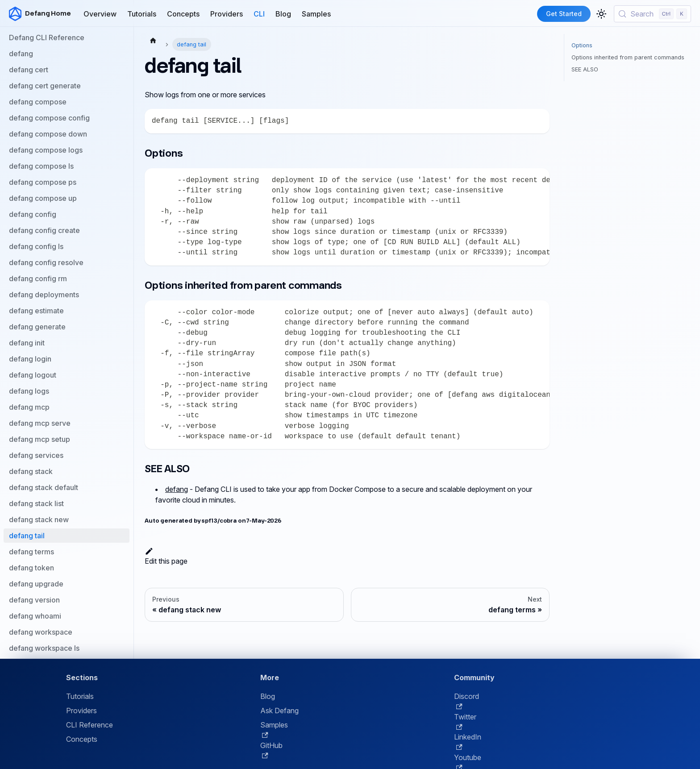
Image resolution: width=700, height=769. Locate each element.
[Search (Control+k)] (652, 14)
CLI (259, 14)
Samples (316, 14)
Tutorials (142, 14)
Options (582, 45)
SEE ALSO (585, 69)
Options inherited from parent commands (628, 57)
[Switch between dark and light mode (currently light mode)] (601, 14)
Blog (283, 14)
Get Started (564, 14)
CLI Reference (90, 725)
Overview (100, 14)
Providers (227, 14)
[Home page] (153, 40)
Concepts (183, 14)
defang (177, 489)
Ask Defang (279, 711)
